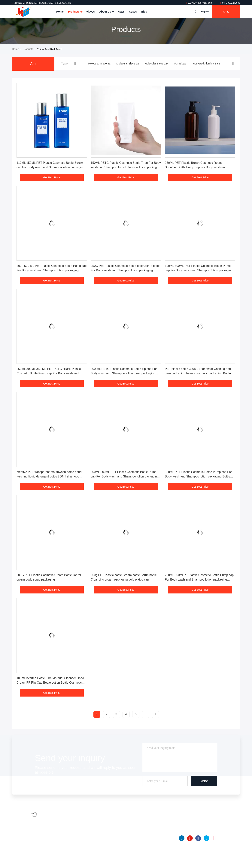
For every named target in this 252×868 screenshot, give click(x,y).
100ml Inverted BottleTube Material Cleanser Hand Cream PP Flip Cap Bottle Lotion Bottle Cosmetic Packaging (50, 683)
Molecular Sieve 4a (99, 64)
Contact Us (83, 838)
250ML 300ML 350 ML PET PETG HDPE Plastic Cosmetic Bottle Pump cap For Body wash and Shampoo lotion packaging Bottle (49, 373)
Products (75, 12)
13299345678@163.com (199, 3)
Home (60, 12)
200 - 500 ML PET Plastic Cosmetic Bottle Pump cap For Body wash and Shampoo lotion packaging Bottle (52, 270)
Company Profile (86, 816)
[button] (75, 63)
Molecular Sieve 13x (156, 64)
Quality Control (85, 831)
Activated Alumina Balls (207, 64)
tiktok (223, 838)
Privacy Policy (85, 852)
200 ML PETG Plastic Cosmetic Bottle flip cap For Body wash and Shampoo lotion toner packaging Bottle (124, 373)
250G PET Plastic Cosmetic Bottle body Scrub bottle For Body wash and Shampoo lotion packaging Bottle (125, 270)
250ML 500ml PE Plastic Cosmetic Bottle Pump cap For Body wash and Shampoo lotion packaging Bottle (199, 580)
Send (204, 781)
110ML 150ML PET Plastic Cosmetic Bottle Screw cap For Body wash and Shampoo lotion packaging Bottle (50, 167)
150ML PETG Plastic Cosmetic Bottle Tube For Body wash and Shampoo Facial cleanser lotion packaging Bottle (126, 167)
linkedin (182, 838)
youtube (190, 838)
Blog (144, 12)
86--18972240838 (230, 3)
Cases (133, 12)
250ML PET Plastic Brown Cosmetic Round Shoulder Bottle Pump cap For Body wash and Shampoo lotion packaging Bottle (196, 167)
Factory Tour (84, 823)
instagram (215, 838)
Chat (226, 12)
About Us (106, 12)
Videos (90, 12)
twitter (206, 838)
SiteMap (81, 845)
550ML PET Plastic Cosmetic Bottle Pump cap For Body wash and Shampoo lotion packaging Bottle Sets (198, 476)
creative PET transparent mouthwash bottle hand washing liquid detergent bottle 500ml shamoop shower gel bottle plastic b (49, 476)
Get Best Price (52, 177)
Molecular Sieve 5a (128, 64)
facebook (198, 838)
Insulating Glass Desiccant (137, 852)
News (121, 12)
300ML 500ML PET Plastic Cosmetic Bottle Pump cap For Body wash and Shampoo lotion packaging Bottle (199, 270)
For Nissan (181, 64)
